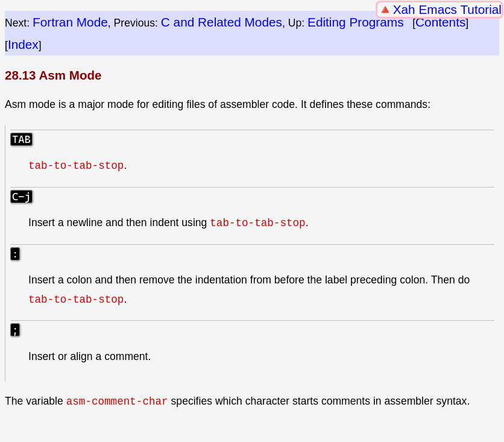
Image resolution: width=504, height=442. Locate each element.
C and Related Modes (222, 22)
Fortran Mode (70, 22)
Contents (440, 22)
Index (23, 44)
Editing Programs (356, 22)
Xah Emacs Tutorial (447, 9)
